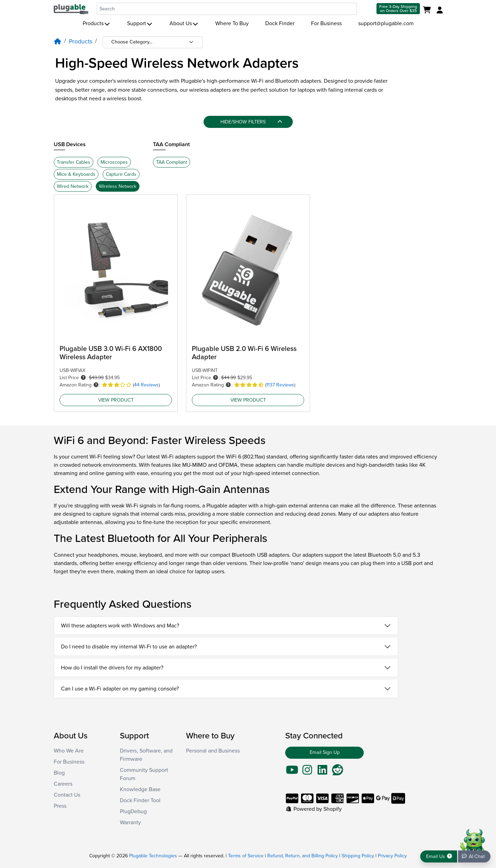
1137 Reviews (280, 385)
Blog (59, 773)
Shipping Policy (358, 856)
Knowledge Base (140, 789)
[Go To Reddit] (338, 772)
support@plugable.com (386, 23)
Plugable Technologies (153, 856)
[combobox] (227, 9)
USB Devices (70, 144)
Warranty (130, 822)
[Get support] (439, 856)
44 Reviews (146, 385)
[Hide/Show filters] (248, 122)
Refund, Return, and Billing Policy (303, 856)
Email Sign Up (325, 752)
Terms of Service (246, 856)
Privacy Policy (392, 856)
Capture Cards (121, 174)
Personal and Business (213, 751)
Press (60, 806)
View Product (116, 400)
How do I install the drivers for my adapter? (112, 668)
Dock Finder (280, 23)
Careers (63, 784)
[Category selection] (153, 42)
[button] (83, 378)
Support (140, 23)
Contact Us (67, 795)
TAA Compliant (171, 144)
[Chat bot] (474, 856)
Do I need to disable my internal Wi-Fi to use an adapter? (129, 647)
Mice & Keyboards (76, 174)
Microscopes (114, 162)
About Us (184, 23)
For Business (326, 23)
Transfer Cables (74, 162)
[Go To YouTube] (292, 772)
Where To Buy (232, 23)
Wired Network (73, 186)
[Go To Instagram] (307, 772)
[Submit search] (366, 9)
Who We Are (69, 751)
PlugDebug (133, 811)
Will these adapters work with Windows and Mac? (120, 626)
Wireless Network (118, 186)
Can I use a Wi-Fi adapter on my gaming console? (120, 689)
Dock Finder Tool (140, 800)
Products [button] (97, 23)
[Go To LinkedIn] (322, 772)
